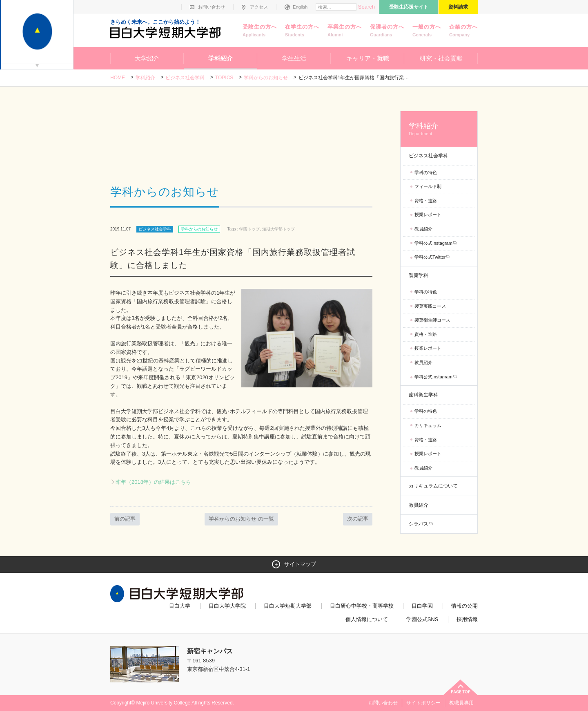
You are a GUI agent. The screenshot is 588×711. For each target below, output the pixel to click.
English (300, 7)
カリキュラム (428, 425)
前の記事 (125, 519)
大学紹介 (147, 58)
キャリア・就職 (368, 58)
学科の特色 (426, 172)
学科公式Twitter (430, 257)
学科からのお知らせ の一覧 (241, 519)
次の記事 (358, 519)
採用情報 (467, 619)
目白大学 (180, 606)
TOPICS (224, 78)
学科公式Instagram (433, 243)
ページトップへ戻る (461, 687)
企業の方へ (463, 31)
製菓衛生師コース (432, 320)
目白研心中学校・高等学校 (362, 606)
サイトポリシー (423, 703)
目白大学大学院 (227, 606)
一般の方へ (427, 31)
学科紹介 (220, 58)
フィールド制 (428, 186)
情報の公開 (464, 606)
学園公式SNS (422, 619)
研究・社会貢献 (441, 58)
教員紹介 (423, 229)
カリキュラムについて (433, 486)
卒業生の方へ (345, 31)
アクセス (259, 7)
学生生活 (294, 58)
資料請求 (458, 7)
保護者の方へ (387, 31)
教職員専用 (461, 703)
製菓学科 (419, 275)
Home (118, 78)
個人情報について (367, 619)
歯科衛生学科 (423, 395)
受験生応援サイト (409, 7)
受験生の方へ (260, 31)
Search (366, 7)
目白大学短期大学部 (288, 606)
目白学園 (422, 606)
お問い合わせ (212, 7)
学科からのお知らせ (266, 78)
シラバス (419, 524)
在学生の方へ (302, 31)
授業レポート (428, 215)
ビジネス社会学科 (185, 78)
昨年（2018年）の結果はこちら (153, 482)
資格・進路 (426, 201)
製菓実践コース (430, 306)
